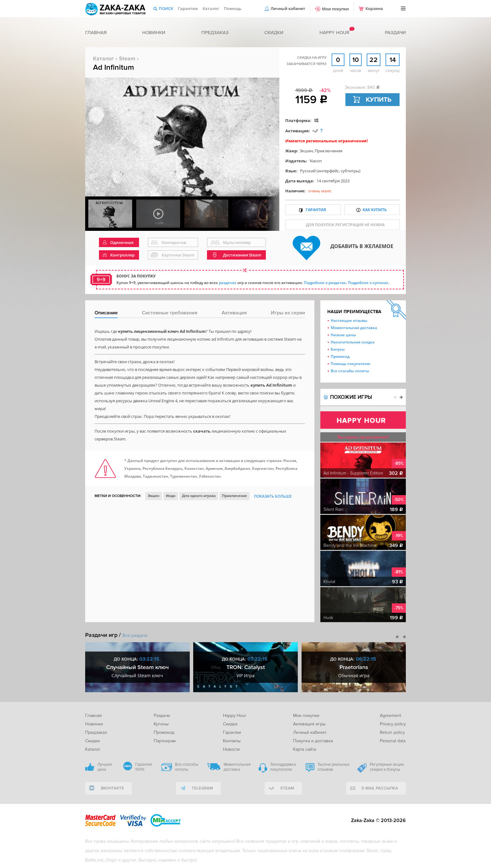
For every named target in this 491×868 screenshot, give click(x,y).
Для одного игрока (199, 496)
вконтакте (112, 788)
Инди (171, 496)
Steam (127, 58)
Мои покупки (335, 9)
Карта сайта (305, 749)
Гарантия (316, 210)
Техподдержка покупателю (283, 767)
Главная (96, 33)
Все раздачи (135, 635)
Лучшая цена (105, 767)
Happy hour (334, 33)
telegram (202, 788)
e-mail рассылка (380, 788)
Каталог (211, 8)
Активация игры (309, 724)
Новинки (154, 33)
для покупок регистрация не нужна (345, 225)
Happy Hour (235, 716)
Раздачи (395, 33)
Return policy (392, 732)
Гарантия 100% (144, 767)
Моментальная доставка (354, 328)
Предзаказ (215, 33)
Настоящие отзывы (349, 320)
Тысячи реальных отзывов (333, 767)
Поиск (166, 8)
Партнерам (165, 741)
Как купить (375, 210)
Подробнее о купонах (368, 283)
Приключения (328, 151)
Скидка (230, 724)
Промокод (340, 356)
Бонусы (338, 349)
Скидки (274, 33)
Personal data (393, 741)
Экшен (306, 151)
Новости (231, 749)
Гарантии (188, 8)
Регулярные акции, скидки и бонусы (387, 767)
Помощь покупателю (350, 364)
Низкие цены (343, 335)
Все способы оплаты (350, 371)
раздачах (228, 283)
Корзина (374, 8)
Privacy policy (393, 724)
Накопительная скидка (353, 342)
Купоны (161, 724)
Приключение (235, 496)
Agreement (390, 716)
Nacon (316, 161)
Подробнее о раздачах (325, 283)
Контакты (232, 741)
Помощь (233, 8)
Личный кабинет (288, 8)
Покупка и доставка (313, 741)
